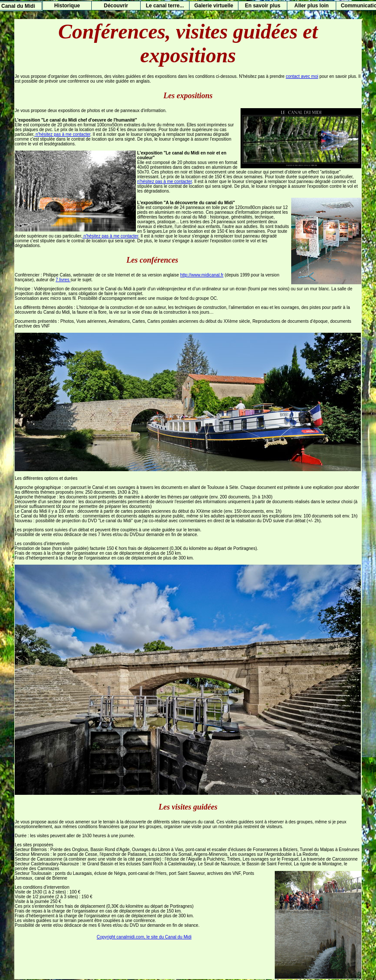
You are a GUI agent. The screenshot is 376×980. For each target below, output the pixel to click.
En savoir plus (263, 6)
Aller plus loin (311, 6)
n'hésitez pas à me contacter (63, 134)
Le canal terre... (165, 6)
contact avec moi (302, 76)
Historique (67, 6)
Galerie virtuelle (214, 6)
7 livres (63, 280)
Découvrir (116, 6)
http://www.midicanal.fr (202, 275)
